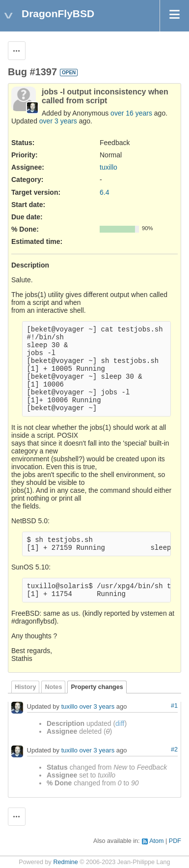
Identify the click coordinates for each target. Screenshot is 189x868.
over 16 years (131, 113)
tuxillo (108, 167)
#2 (174, 749)
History (25, 687)
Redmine (65, 862)
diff (120, 723)
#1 (174, 706)
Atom (156, 841)
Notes (53, 687)
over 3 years (58, 121)
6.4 (104, 192)
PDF (175, 841)
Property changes (97, 687)
